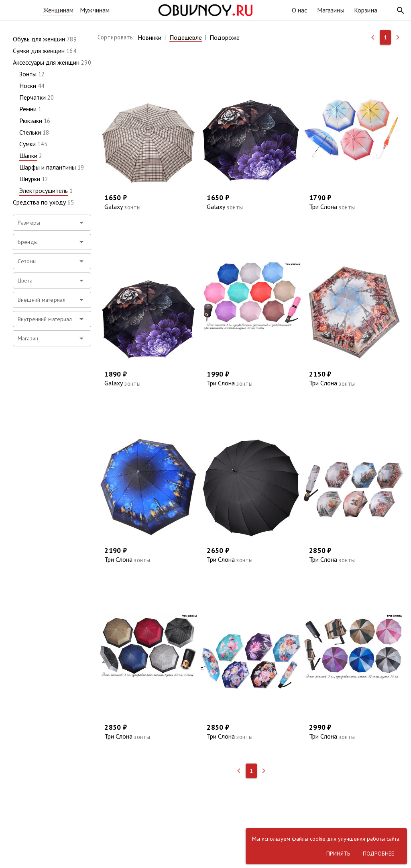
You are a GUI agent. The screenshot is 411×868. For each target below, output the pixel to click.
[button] (401, 10)
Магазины (331, 10)
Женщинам (58, 10)
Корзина (366, 10)
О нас (300, 10)
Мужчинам (95, 10)
